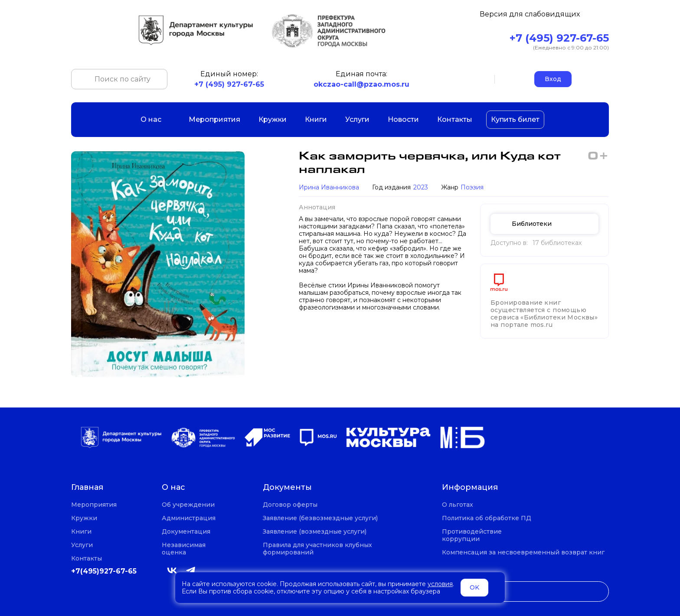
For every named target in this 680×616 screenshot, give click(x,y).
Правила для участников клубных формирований (317, 549)
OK (474, 587)
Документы (287, 487)
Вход (553, 79)
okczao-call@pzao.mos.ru (361, 84)
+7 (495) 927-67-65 (559, 38)
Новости (403, 119)
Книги (316, 119)
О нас (155, 119)
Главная (87, 487)
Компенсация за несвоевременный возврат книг (523, 552)
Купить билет (515, 119)
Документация (186, 532)
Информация (470, 487)
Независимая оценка (184, 549)
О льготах (458, 505)
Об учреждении (188, 505)
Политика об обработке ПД (487, 518)
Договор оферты (290, 505)
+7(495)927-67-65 (104, 571)
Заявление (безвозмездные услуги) (320, 518)
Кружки (273, 119)
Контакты (455, 119)
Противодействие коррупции (472, 535)
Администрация (189, 518)
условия (440, 584)
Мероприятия (214, 119)
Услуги (357, 119)
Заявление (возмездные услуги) (315, 532)
